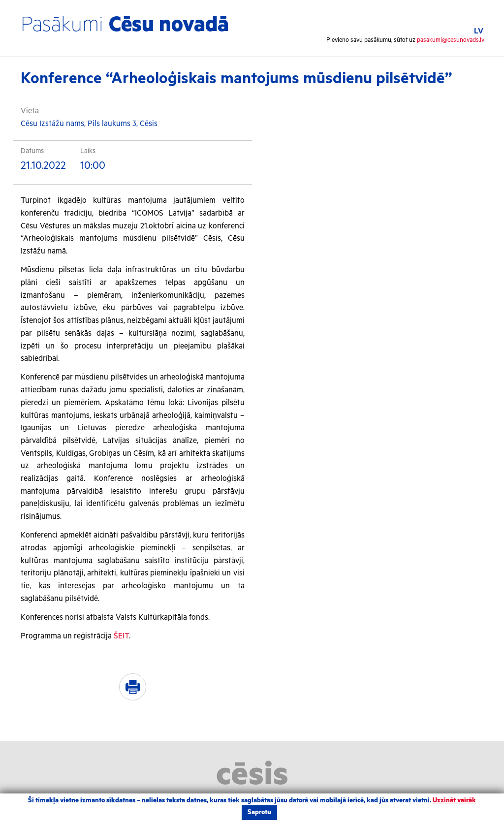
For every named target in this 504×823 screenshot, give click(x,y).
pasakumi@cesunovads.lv (451, 40)
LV (479, 31)
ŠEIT (121, 636)
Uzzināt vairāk (454, 801)
